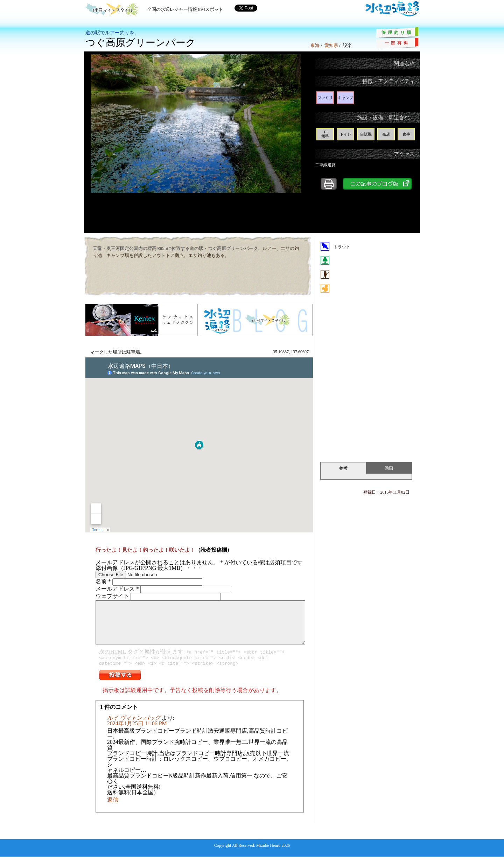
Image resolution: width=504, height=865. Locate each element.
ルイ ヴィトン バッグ (134, 726)
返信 (113, 808)
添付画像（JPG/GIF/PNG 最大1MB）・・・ (149, 568)
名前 (103, 581)
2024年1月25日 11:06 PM (137, 732)
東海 (315, 45)
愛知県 (331, 45)
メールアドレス (117, 589)
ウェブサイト (112, 596)
